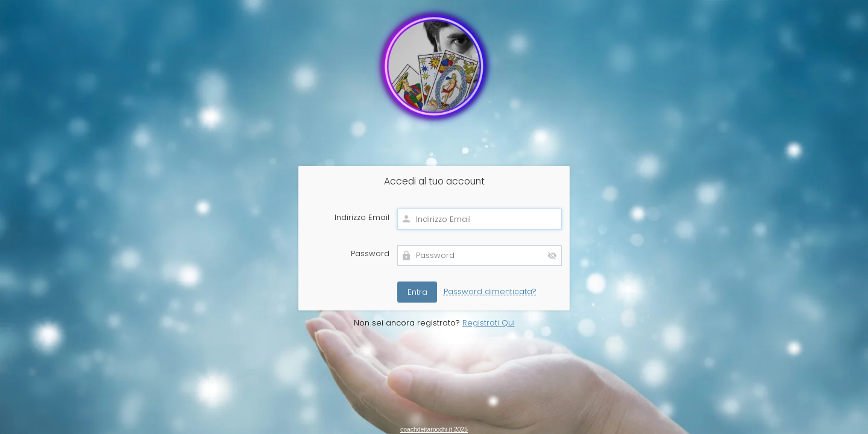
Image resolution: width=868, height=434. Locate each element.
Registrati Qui (489, 323)
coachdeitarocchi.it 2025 (434, 429)
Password (370, 254)
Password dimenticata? (490, 291)
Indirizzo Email (362, 218)
